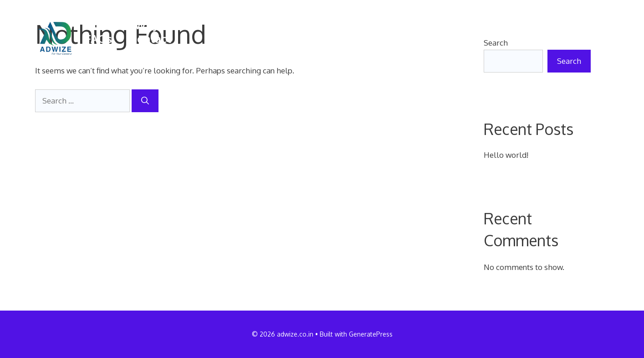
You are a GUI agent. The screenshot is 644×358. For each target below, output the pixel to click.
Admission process (518, 25)
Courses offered (248, 25)
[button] (91, 52)
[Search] (145, 101)
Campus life (339, 25)
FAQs (99, 39)
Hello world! (506, 155)
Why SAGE (162, 25)
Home (101, 25)
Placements (419, 25)
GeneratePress (371, 334)
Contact (151, 39)
